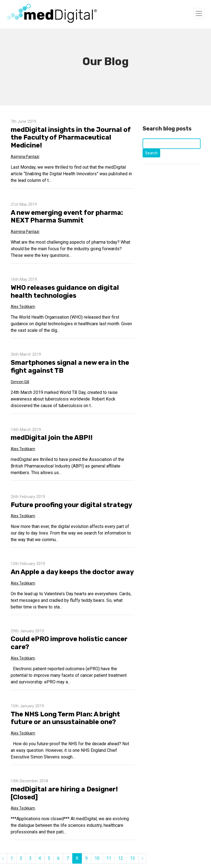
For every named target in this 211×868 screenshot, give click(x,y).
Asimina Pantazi (25, 157)
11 (109, 858)
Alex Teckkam (23, 307)
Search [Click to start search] (151, 153)
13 (132, 858)
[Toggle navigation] (199, 13)
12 (121, 858)
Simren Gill (20, 382)
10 (97, 858)
